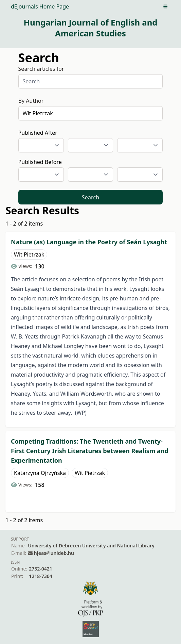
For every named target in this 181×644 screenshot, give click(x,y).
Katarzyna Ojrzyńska (40, 473)
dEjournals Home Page (40, 6)
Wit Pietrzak (29, 254)
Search (90, 197)
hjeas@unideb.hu (54, 553)
